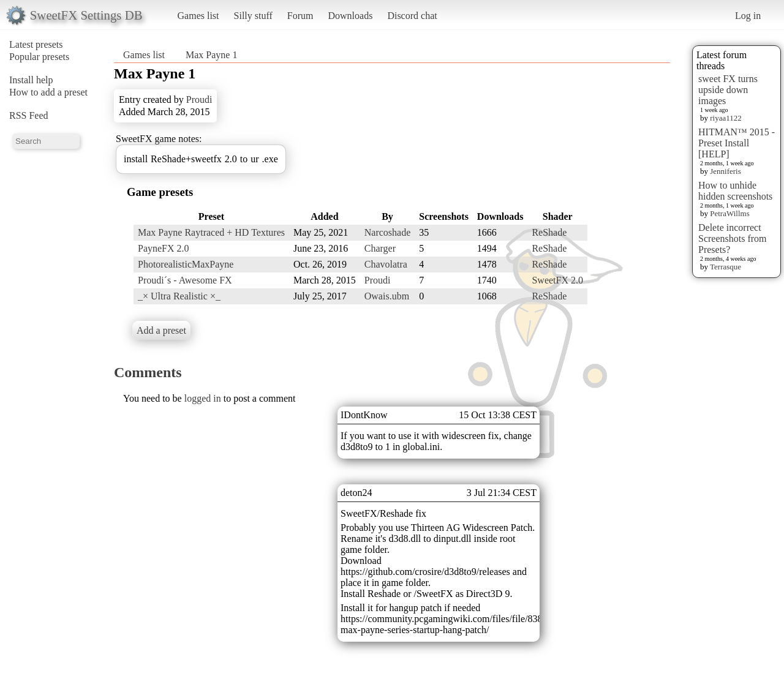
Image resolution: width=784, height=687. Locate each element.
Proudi (199, 99)
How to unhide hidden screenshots (735, 191)
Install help (31, 80)
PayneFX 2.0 (164, 248)
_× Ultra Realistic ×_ (179, 296)
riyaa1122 (726, 118)
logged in (203, 398)
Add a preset (161, 330)
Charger (380, 248)
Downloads (350, 16)
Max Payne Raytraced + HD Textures (211, 232)
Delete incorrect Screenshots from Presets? (733, 238)
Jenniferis (726, 171)
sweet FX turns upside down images (728, 90)
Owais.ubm (387, 296)
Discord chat (412, 16)
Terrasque (726, 267)
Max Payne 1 (211, 55)
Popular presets (39, 57)
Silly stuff (253, 16)
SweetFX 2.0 (557, 280)
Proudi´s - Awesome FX (185, 280)
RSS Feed (29, 115)
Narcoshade (388, 232)
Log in (748, 16)
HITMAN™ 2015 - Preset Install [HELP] (737, 143)
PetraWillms (729, 213)
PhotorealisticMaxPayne (186, 264)
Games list (198, 16)
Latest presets (36, 44)
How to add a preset (48, 92)
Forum (300, 16)
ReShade (549, 232)
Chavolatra (386, 264)
